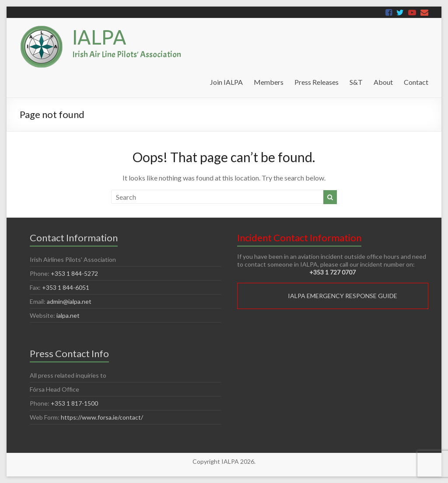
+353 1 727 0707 (332, 272)
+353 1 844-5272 (74, 273)
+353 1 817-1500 (74, 403)
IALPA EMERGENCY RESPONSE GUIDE (343, 296)
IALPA (99, 37)
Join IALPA (226, 82)
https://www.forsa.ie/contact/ (102, 417)
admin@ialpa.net (69, 301)
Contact (416, 82)
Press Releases (317, 82)
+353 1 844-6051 (66, 287)
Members (269, 82)
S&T (356, 82)
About (383, 82)
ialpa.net (68, 315)
